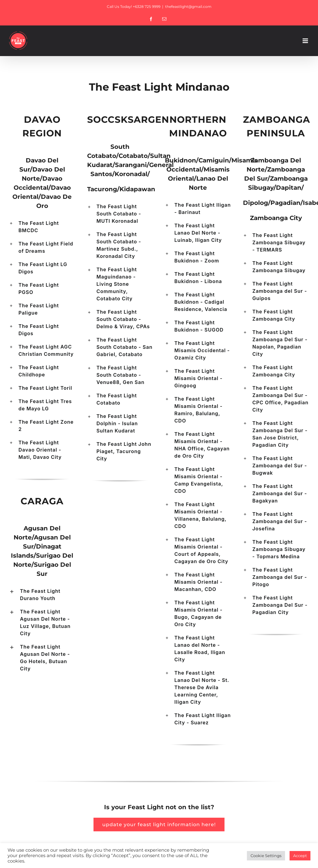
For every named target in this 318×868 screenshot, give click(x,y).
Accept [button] (300, 856)
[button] (42, 227)
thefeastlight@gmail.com (188, 7)
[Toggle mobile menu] (306, 41)
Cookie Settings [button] (266, 856)
